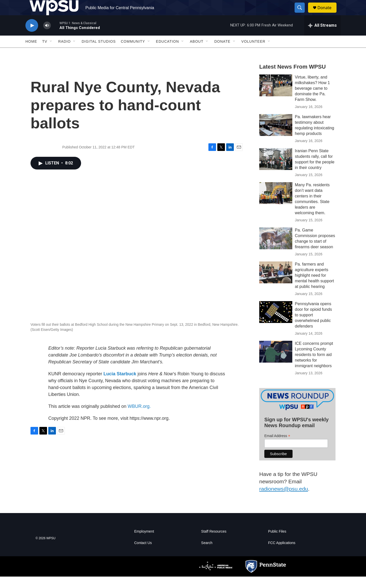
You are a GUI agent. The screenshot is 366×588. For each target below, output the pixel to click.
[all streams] (322, 37)
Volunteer (254, 53)
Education (167, 53)
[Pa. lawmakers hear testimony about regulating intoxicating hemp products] (276, 136)
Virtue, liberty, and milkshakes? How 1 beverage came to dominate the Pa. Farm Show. (312, 100)
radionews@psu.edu (284, 500)
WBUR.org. (139, 418)
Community (133, 53)
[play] (32, 37)
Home (31, 53)
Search (207, 554)
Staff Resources (214, 543)
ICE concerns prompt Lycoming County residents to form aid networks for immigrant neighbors (314, 366)
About (197, 53)
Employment (144, 543)
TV (45, 53)
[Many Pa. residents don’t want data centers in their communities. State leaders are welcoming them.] (276, 205)
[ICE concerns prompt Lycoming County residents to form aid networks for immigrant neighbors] (276, 363)
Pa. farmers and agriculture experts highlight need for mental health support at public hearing (314, 287)
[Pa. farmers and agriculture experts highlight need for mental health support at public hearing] (276, 284)
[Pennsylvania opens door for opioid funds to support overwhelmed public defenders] (276, 323)
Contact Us (143, 554)
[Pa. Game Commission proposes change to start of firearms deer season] (276, 250)
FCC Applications (282, 554)
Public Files (277, 543)
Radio (64, 53)
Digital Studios (99, 53)
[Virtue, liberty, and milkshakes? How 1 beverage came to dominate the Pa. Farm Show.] (276, 97)
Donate (328, 13)
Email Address (277, 447)
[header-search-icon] (302, 13)
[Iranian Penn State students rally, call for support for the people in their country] (276, 171)
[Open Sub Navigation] (51, 53)
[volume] (47, 37)
